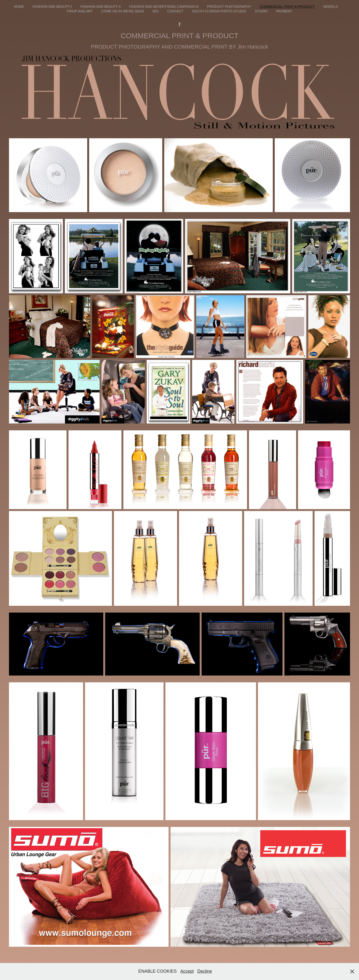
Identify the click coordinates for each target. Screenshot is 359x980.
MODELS (330, 7)
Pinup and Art (80, 11)
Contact (175, 11)
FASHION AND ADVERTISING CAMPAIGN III (164, 7)
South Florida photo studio (219, 11)
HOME (19, 7)
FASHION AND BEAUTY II (100, 7)
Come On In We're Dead (123, 11)
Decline (205, 971)
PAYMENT (284, 11)
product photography (229, 7)
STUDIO (261, 11)
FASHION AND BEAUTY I (52, 7)
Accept (187, 971)
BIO (156, 11)
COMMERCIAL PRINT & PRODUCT (287, 7)
